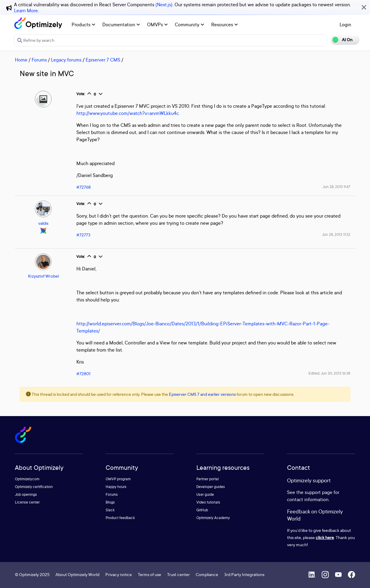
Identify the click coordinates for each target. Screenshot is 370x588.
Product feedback (120, 518)
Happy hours (116, 487)
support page (319, 492)
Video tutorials (208, 502)
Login (345, 24)
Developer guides (211, 487)
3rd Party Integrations (244, 574)
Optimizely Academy (213, 518)
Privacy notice (119, 574)
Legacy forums (66, 60)
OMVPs (157, 24)
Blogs (110, 502)
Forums (39, 60)
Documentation (121, 24)
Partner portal (208, 479)
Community (189, 24)
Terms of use (149, 574)
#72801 (83, 374)
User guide (205, 494)
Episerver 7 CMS (103, 60)
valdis (43, 223)
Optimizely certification (34, 487)
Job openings (26, 494)
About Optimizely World (77, 574)
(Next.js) (164, 4)
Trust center (178, 574)
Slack (110, 510)
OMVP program (118, 479)
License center (27, 502)
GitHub (202, 510)
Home (21, 60)
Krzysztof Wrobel (43, 276)
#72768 (84, 187)
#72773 (83, 235)
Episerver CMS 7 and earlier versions (202, 394)
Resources (225, 24)
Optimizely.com (27, 479)
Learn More (26, 10)
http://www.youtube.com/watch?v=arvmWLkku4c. (128, 113)
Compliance (207, 574)
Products (83, 24)
